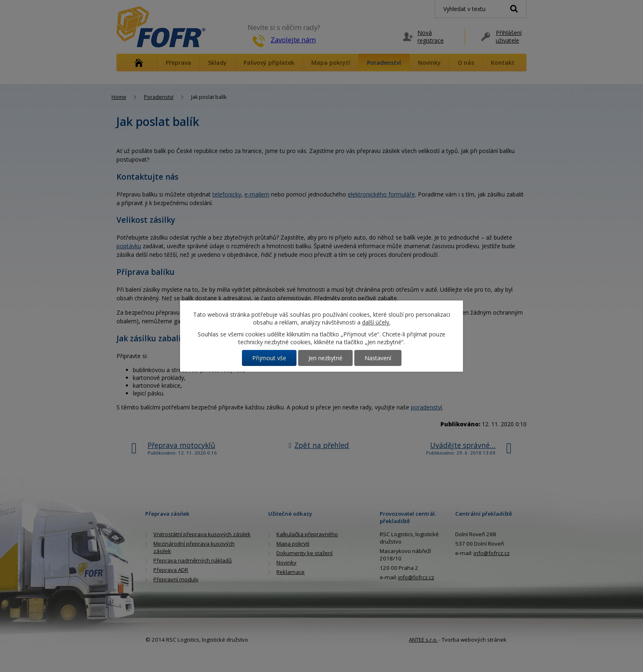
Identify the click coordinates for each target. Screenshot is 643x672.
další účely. (376, 322)
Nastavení (378, 358)
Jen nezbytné (325, 358)
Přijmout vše (269, 358)
